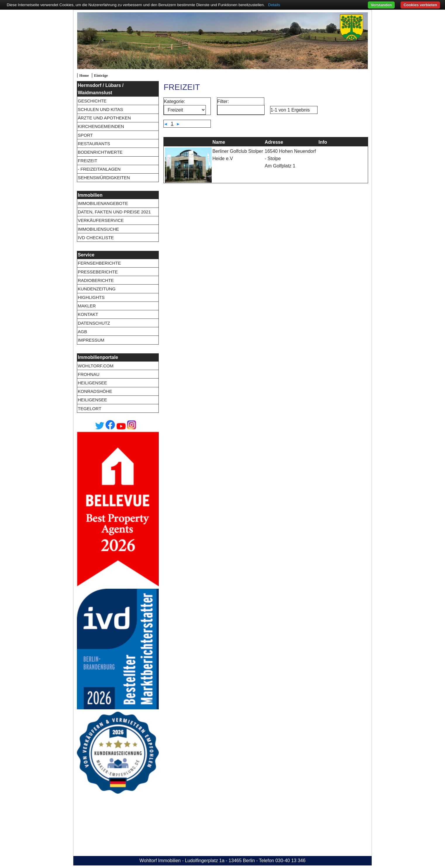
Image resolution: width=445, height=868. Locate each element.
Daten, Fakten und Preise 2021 (114, 212)
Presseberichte (98, 272)
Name (219, 142)
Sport (85, 135)
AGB (82, 332)
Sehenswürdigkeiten (104, 178)
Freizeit (88, 161)
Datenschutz (94, 323)
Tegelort (90, 409)
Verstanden (381, 5)
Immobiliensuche (98, 229)
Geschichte (92, 101)
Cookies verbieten (420, 5)
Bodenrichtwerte (100, 152)
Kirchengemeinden (101, 126)
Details (274, 5)
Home (84, 76)
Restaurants (94, 144)
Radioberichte (96, 280)
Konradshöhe (95, 391)
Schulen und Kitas (100, 109)
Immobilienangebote (103, 203)
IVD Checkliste (96, 238)
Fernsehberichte (99, 263)
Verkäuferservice (101, 220)
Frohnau (89, 374)
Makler (87, 306)
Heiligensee (92, 383)
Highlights (91, 297)
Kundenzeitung (97, 289)
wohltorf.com (96, 366)
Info (323, 142)
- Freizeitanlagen (99, 169)
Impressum (91, 340)
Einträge (101, 76)
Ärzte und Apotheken (104, 118)
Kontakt (88, 314)
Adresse (274, 142)
